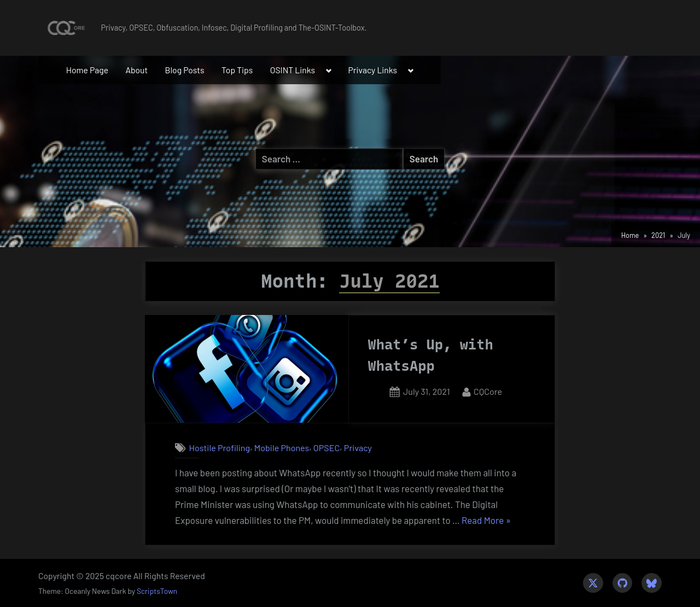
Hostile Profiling (219, 448)
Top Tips (237, 70)
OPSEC (327, 448)
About (136, 70)
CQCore (488, 390)
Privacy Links (373, 70)
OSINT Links (293, 70)
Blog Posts (185, 70)
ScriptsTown (157, 591)
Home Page (87, 70)
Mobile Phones (282, 448)
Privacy (358, 448)
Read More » (486, 521)
